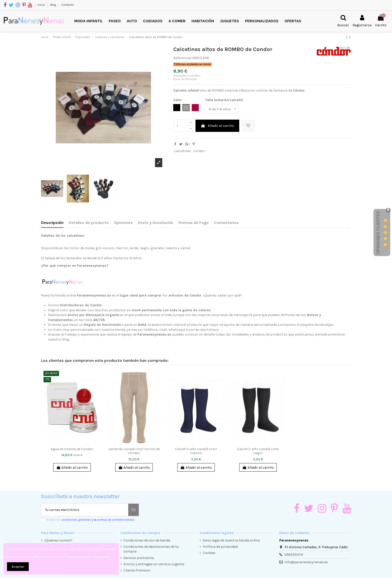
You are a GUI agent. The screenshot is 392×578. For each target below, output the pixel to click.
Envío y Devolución (156, 223)
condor (199, 151)
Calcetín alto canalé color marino (196, 451)
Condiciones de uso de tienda (147, 540)
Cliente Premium (137, 570)
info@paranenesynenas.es (306, 562)
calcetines (182, 151)
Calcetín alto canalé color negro (258, 451)
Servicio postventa (139, 558)
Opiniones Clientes (378, 232)
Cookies (209, 553)
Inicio (42, 5)
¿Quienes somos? (58, 540)
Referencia (182, 58)
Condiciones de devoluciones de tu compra (151, 549)
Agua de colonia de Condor (72, 449)
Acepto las (90, 520)
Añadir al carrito (217, 126)
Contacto (68, 5)
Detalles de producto (89, 223)
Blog (53, 5)
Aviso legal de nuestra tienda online (231, 540)
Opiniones (123, 223)
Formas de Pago (194, 223)
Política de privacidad (220, 547)
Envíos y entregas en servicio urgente (154, 564)
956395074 (294, 555)
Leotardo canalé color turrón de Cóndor (134, 451)
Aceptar (18, 567)
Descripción (52, 223)
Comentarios (226, 223)
